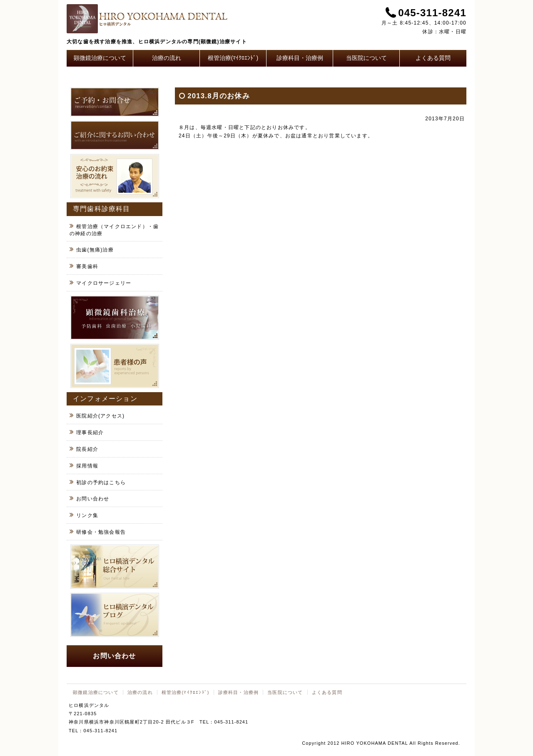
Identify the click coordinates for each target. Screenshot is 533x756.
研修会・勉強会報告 (101, 532)
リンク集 (87, 515)
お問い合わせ (93, 499)
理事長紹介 (90, 433)
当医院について (366, 58)
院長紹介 (87, 449)
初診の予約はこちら (101, 482)
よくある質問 (433, 58)
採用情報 (87, 466)
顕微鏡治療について (100, 58)
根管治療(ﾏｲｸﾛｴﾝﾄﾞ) (233, 58)
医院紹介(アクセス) (100, 416)
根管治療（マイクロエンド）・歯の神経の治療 (114, 230)
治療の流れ (167, 58)
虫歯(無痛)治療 (95, 250)
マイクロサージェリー (104, 283)
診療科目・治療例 (300, 58)
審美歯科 (87, 266)
